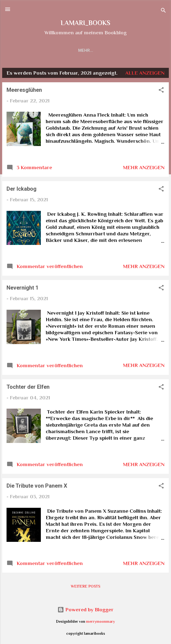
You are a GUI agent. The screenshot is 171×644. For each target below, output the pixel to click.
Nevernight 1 (22, 288)
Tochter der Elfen (28, 387)
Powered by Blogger (85, 610)
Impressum (122, 50)
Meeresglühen (24, 90)
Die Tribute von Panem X (37, 486)
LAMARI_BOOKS (85, 23)
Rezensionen (86, 50)
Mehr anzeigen (144, 167)
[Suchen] (163, 11)
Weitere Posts (85, 586)
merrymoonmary (100, 622)
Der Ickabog (22, 189)
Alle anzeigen (145, 73)
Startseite (49, 50)
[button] (161, 91)
